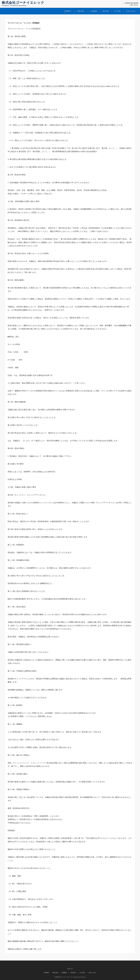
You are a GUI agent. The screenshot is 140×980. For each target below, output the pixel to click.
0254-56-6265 (132, 3)
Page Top (70, 970)
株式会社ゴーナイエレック (23, 3)
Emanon (83, 977)
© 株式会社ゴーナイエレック (63, 977)
